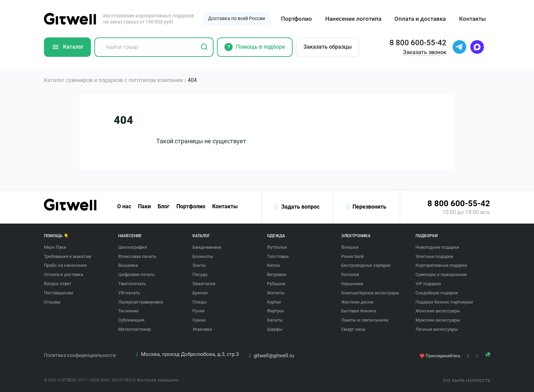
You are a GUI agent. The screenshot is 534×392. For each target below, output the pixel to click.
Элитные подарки (434, 256)
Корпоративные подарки (441, 265)
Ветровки (277, 274)
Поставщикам (59, 293)
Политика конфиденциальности (80, 355)
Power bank (353, 256)
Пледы (200, 302)
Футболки (277, 247)
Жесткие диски (357, 302)
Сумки (199, 320)
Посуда (200, 274)
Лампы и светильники (365, 320)
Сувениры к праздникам (441, 274)
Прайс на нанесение (65, 265)
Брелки (200, 293)
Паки (144, 207)
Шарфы (275, 329)
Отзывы (52, 302)
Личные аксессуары (437, 329)
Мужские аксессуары (438, 320)
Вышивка (128, 265)
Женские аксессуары (438, 311)
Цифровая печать (136, 274)
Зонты (199, 265)
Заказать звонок (425, 52)
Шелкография (132, 247)
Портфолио (296, 19)
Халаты (275, 320)
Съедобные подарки (437, 293)
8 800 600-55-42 (459, 203)
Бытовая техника (359, 311)
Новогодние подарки (437, 247)
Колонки (350, 274)
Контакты (473, 19)
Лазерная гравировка (140, 302)
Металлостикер (135, 329)
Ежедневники (207, 247)
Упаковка (202, 329)
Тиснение (128, 311)
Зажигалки (204, 284)
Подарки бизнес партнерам (444, 302)
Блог (164, 207)
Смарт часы (353, 329)
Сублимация (131, 320)
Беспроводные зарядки (366, 265)
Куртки (274, 302)
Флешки (350, 247)
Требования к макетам (68, 256)
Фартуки (276, 311)
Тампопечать (132, 284)
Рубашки (276, 284)
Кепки (273, 265)
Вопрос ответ (58, 284)
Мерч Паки (55, 247)
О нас (124, 207)
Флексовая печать (137, 256)
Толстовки (278, 256)
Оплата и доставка (420, 19)
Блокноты (203, 256)
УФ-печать (129, 293)
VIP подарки (428, 284)
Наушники (352, 284)
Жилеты (276, 293)
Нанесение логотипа (353, 19)
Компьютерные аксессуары (370, 293)
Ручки (199, 311)
